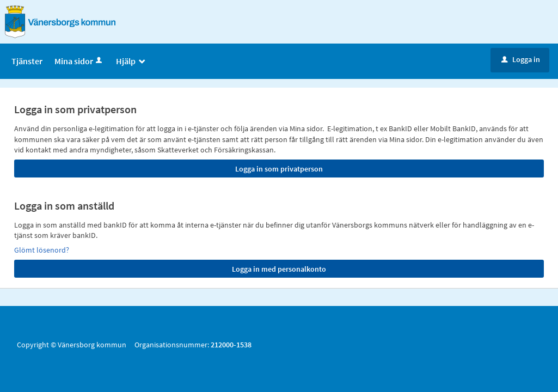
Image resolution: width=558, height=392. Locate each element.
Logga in (521, 59)
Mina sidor (79, 61)
